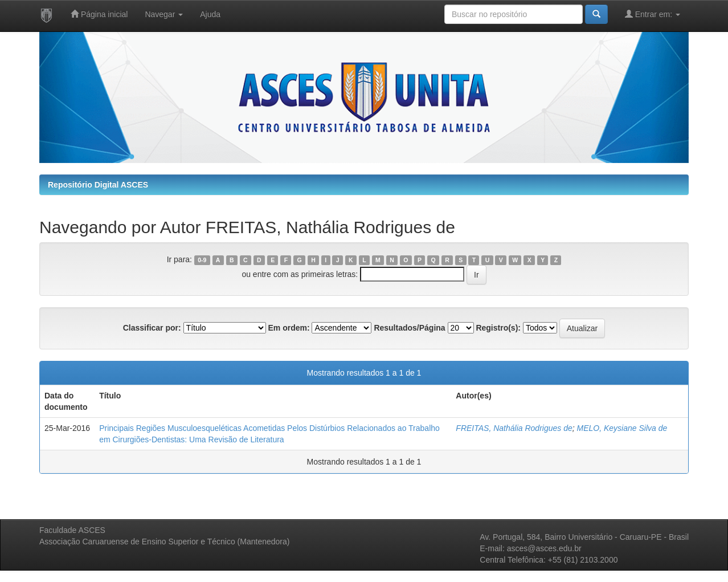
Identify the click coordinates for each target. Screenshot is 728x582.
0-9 (202, 260)
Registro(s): (498, 328)
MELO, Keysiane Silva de (622, 428)
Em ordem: (289, 328)
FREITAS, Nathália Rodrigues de (514, 428)
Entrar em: (653, 14)
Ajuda (210, 14)
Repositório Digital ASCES (98, 185)
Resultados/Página (409, 328)
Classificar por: (152, 328)
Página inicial (99, 14)
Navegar (164, 14)
